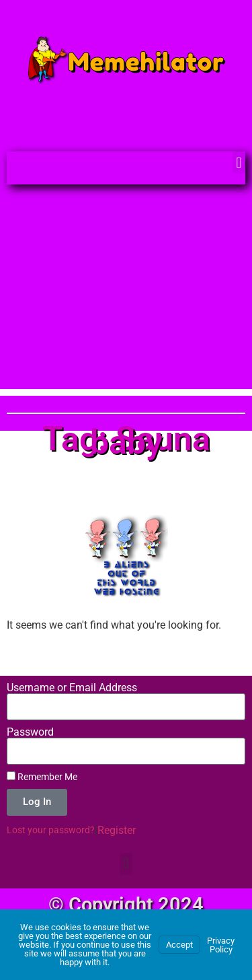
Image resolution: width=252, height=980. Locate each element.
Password (30, 732)
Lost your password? (51, 830)
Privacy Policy (221, 945)
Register (117, 830)
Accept (179, 945)
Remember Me (42, 777)
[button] (239, 163)
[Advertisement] (126, 293)
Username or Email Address (72, 688)
